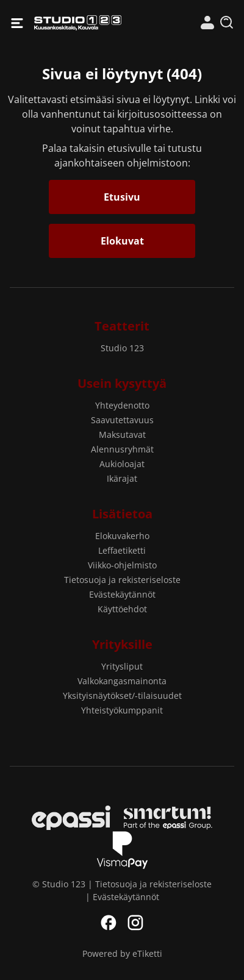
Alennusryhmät (122, 449)
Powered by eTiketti (122, 953)
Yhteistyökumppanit (122, 710)
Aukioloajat (122, 464)
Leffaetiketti (122, 550)
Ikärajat (122, 478)
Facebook (109, 923)
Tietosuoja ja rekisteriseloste (122, 580)
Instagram (135, 923)
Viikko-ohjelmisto (122, 565)
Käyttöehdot (122, 609)
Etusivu (122, 197)
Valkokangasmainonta (122, 681)
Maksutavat (122, 435)
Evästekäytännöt (122, 594)
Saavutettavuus (122, 420)
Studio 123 (78, 23)
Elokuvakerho (122, 536)
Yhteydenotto (122, 405)
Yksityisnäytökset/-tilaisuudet (122, 696)
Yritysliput (122, 666)
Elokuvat (122, 241)
